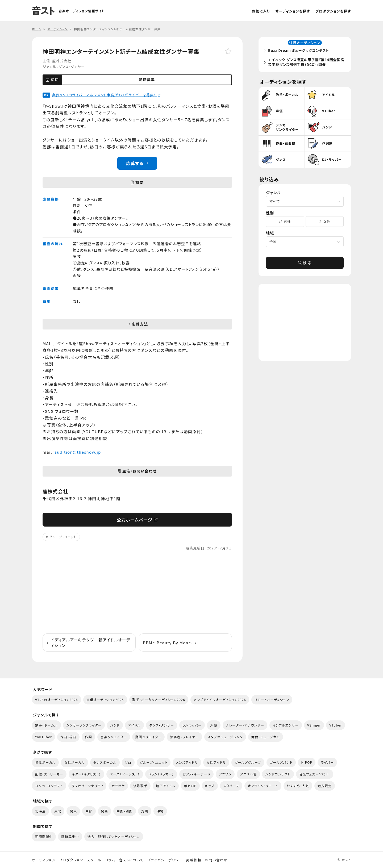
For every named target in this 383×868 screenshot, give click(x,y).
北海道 (40, 811)
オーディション (44, 860)
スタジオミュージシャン (225, 737)
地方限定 (325, 786)
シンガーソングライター (84, 725)
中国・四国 (124, 811)
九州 (145, 811)
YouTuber (43, 737)
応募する (137, 163)
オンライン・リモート (263, 786)
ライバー (327, 762)
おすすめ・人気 (298, 786)
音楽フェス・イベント (315, 774)
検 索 (305, 265)
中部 (89, 811)
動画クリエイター (149, 737)
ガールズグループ (248, 762)
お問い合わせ (216, 860)
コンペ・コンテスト (49, 786)
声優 (214, 725)
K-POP (307, 762)
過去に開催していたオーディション (114, 836)
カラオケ (118, 786)
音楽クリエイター (114, 737)
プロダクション (71, 860)
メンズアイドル (187, 762)
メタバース (231, 786)
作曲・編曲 (68, 737)
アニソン (225, 774)
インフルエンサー (286, 725)
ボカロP (190, 786)
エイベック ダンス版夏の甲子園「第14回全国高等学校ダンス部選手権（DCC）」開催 (306, 63)
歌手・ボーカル (46, 725)
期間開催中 (44, 836)
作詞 (88, 737)
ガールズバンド (281, 762)
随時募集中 (70, 836)
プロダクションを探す (333, 11)
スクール (94, 860)
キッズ (210, 786)
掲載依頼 (194, 860)
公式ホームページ (137, 520)
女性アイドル (216, 762)
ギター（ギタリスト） (86, 774)
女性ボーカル (74, 762)
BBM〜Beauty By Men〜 (170, 643)
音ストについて (131, 860)
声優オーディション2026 (105, 700)
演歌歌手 (140, 786)
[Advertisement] (137, 592)
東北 (58, 811)
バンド (115, 725)
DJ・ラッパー (192, 725)
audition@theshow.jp (78, 452)
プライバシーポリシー (165, 860)
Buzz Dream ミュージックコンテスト (300, 51)
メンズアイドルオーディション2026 (220, 700)
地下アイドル (166, 786)
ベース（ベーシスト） (125, 774)
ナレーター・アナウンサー (245, 725)
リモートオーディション (272, 700)
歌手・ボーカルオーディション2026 (159, 700)
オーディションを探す (293, 11)
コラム (110, 860)
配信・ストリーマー (49, 774)
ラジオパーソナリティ (88, 786)
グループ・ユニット (63, 537)
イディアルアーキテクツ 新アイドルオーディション (88, 642)
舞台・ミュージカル (266, 737)
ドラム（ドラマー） (161, 774)
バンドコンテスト (278, 774)
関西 (105, 811)
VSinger (314, 725)
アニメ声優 (248, 774)
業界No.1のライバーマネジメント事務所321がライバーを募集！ (106, 95)
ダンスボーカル (105, 762)
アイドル (134, 725)
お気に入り (261, 11)
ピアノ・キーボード (196, 774)
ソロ (128, 762)
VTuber (336, 725)
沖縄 (160, 811)
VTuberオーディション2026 (57, 700)
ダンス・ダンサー (72, 67)
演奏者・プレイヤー (184, 737)
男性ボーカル (45, 762)
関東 (73, 811)
